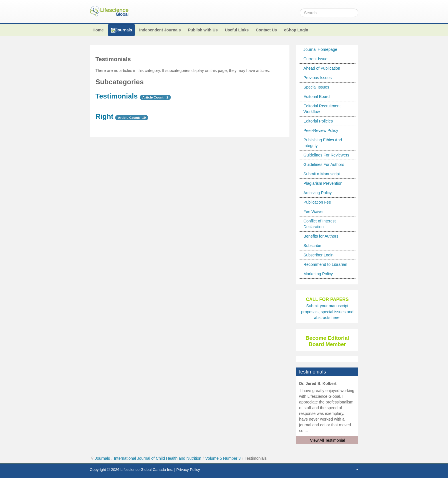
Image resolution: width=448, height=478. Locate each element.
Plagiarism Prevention (323, 183)
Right (104, 116)
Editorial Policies (318, 121)
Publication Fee (317, 202)
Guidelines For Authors (324, 164)
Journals (102, 458)
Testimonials (117, 96)
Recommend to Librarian (325, 264)
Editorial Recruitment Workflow (322, 109)
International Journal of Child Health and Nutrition (158, 458)
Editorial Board (317, 97)
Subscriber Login (318, 255)
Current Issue (315, 59)
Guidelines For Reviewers (326, 155)
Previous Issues (318, 78)
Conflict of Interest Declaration (320, 224)
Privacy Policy (188, 470)
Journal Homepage (320, 49)
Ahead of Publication (322, 68)
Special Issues (316, 87)
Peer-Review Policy (321, 130)
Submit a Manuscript (322, 174)
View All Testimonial (327, 440)
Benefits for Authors (321, 236)
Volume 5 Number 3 (223, 458)
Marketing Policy (318, 274)
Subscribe (312, 246)
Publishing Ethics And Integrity (323, 143)
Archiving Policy (318, 193)
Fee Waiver (314, 212)
